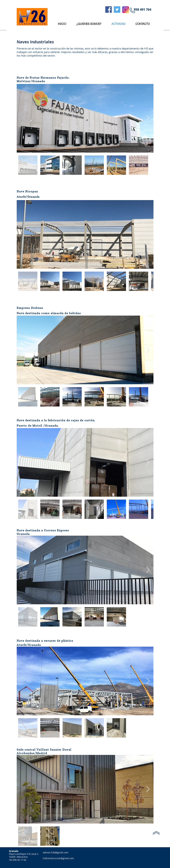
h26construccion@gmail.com (58, 858)
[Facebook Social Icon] (109, 10)
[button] (142, 10)
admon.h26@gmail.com (56, 852)
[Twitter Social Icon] (117, 10)
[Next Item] (148, 118)
